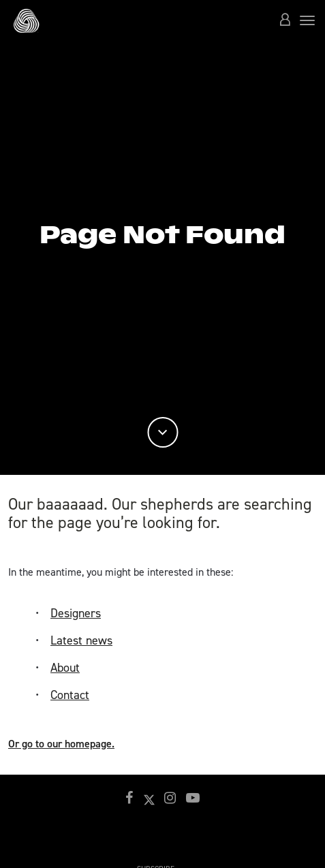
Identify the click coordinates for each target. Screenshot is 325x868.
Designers (76, 613)
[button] (285, 21)
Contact (70, 695)
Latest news (81, 640)
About (65, 668)
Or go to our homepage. (61, 744)
